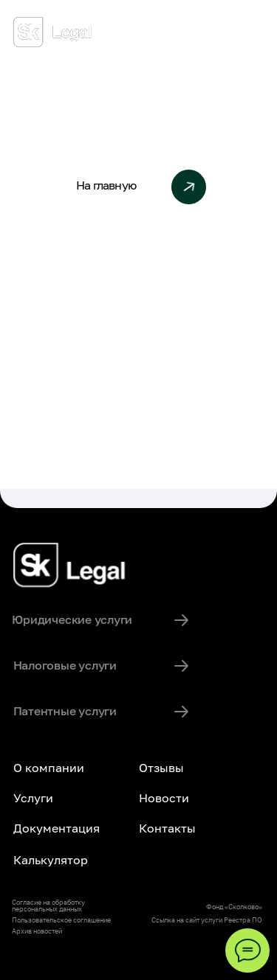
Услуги (33, 798)
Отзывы (161, 768)
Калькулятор (51, 860)
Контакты (167, 828)
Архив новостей (37, 931)
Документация (57, 828)
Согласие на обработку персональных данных (48, 906)
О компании (49, 768)
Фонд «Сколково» (234, 907)
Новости (164, 798)
